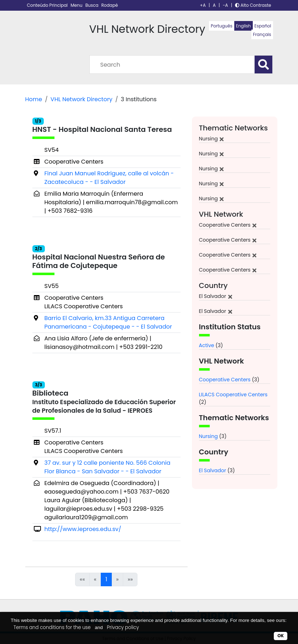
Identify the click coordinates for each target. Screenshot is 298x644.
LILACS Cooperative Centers (233, 395)
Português (222, 26)
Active (207, 345)
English (244, 26)
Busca (93, 5)
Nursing (208, 436)
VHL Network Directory (82, 99)
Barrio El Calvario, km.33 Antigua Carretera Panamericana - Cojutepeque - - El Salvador (108, 322)
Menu (77, 5)
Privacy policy (123, 627)
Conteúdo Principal (48, 5)
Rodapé (110, 5)
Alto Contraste (253, 5)
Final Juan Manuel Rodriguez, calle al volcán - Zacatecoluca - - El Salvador (109, 178)
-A (226, 5)
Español (263, 26)
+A (203, 5)
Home (34, 99)
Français (262, 34)
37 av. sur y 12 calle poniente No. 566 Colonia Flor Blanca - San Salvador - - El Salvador (108, 467)
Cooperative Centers (225, 380)
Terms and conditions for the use (52, 627)
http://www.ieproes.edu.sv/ (83, 529)
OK (281, 636)
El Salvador (213, 470)
